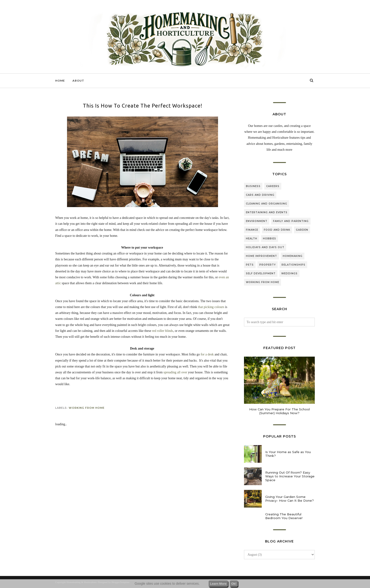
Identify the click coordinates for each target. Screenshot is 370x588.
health (252, 239)
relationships (293, 265)
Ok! (234, 584)
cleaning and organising (267, 204)
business (253, 186)
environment (257, 221)
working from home (87, 408)
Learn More (218, 584)
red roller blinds (162, 331)
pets (250, 265)
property (268, 265)
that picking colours (211, 307)
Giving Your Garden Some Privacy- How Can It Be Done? (290, 499)
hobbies (269, 239)
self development (261, 273)
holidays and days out (265, 247)
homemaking (293, 256)
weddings (289, 273)
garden (302, 230)
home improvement (261, 256)
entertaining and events (267, 212)
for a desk (207, 354)
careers (273, 186)
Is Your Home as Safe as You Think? (288, 454)
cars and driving (260, 195)
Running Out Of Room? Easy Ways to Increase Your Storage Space (290, 476)
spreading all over (175, 372)
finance (252, 230)
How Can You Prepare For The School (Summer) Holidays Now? (280, 411)
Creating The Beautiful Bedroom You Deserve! (284, 516)
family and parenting (291, 221)
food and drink (277, 230)
